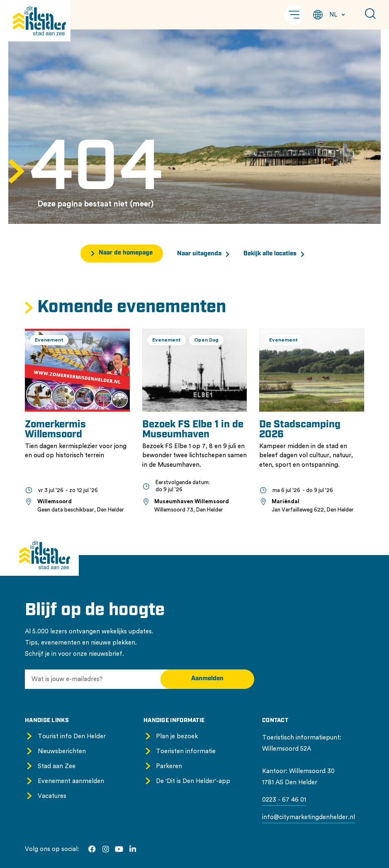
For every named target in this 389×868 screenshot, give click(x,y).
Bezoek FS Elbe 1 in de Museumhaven (193, 430)
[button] (294, 15)
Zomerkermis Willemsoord (55, 430)
